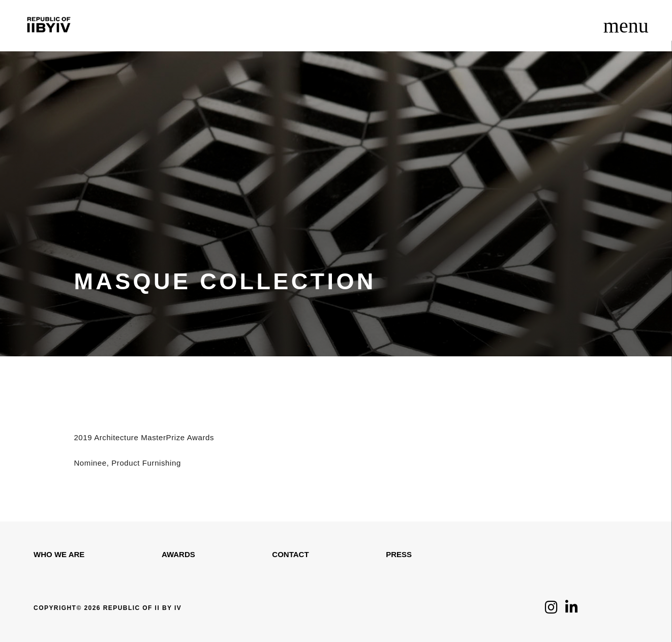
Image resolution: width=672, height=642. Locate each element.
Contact (290, 554)
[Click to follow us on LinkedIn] (572, 610)
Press (399, 554)
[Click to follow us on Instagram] (551, 610)
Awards (178, 554)
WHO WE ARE (59, 554)
